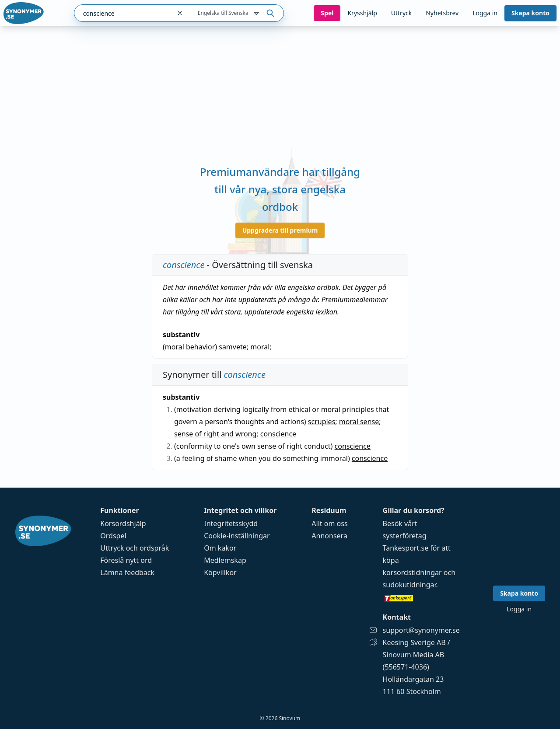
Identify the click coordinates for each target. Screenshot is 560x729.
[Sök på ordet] (270, 13)
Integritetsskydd (231, 523)
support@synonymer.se (421, 630)
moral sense (359, 422)
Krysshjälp (362, 13)
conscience (278, 434)
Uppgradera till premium (280, 230)
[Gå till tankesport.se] (421, 598)
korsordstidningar (412, 572)
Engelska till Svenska (229, 14)
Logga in (485, 13)
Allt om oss (329, 523)
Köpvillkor (220, 572)
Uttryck (401, 13)
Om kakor (220, 548)
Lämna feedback (127, 572)
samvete (233, 347)
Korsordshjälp (123, 523)
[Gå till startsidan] (24, 13)
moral (260, 347)
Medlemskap (225, 560)
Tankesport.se (406, 548)
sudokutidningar (409, 585)
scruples (322, 422)
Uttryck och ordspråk (135, 548)
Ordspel (113, 536)
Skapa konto (530, 13)
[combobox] (123, 13)
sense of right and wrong (215, 434)
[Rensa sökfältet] (180, 13)
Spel (327, 13)
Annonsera (329, 536)
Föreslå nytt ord (126, 560)
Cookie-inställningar (237, 536)
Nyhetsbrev (442, 13)
